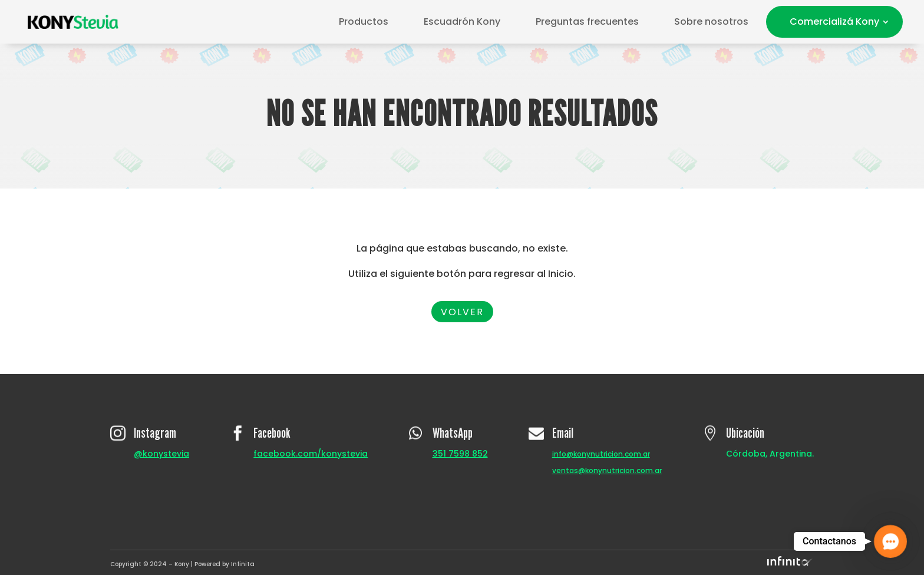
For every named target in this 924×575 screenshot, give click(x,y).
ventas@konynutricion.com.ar (607, 470)
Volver (462, 312)
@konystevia (161, 454)
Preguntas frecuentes (587, 22)
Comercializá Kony (834, 22)
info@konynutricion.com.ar (601, 454)
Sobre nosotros (711, 22)
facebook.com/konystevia (311, 454)
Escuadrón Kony (462, 22)
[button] (890, 541)
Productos (364, 22)
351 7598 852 (460, 454)
